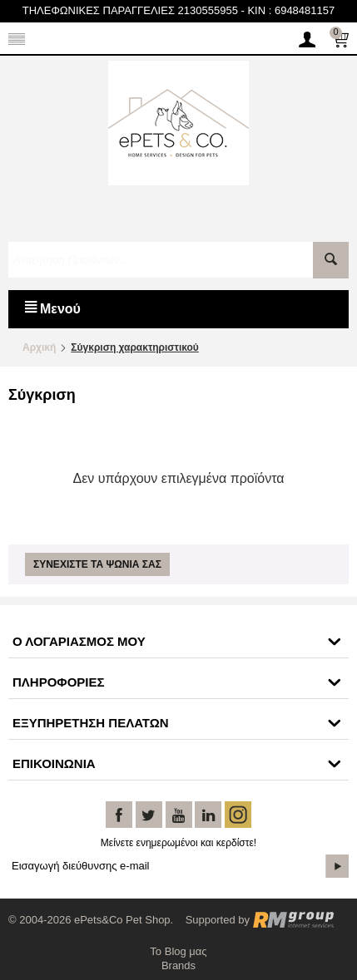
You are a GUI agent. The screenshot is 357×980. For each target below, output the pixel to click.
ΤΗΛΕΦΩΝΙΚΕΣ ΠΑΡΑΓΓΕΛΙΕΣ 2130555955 (130, 10)
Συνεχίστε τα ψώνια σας (97, 564)
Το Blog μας (178, 951)
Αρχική (39, 347)
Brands (178, 965)
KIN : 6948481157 (291, 10)
